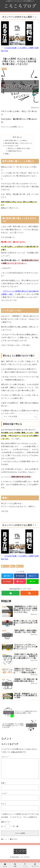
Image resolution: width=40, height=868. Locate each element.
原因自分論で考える (15, 151)
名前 (3, 786)
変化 (13, 566)
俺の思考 (6, 566)
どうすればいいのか (12, 146)
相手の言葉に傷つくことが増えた (16, 140)
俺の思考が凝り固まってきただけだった (19, 143)
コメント (5, 757)
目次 (14, 137)
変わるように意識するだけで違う (19, 148)
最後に (7, 154)
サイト (4, 807)
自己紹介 (20, 566)
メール (4, 797)
